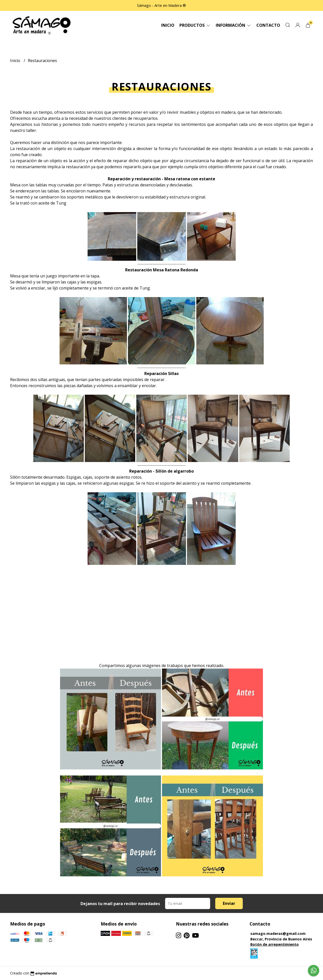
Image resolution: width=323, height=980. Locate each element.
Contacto (268, 25)
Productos (195, 25)
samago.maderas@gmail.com (278, 933)
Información (234, 25)
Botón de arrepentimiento (275, 944)
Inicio (168, 25)
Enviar (229, 903)
